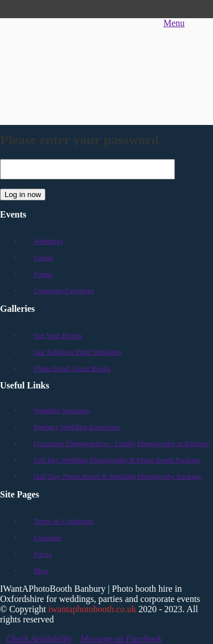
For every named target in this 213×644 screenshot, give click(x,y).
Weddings (48, 241)
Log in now (23, 195)
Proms (43, 274)
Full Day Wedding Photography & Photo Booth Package (117, 460)
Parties (43, 258)
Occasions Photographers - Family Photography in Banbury (122, 443)
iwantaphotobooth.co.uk (92, 609)
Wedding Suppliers (62, 410)
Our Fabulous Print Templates (78, 352)
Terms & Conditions (64, 521)
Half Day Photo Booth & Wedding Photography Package (118, 476)
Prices (43, 554)
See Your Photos (58, 335)
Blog (41, 570)
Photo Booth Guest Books (72, 368)
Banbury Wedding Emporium (77, 427)
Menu (174, 23)
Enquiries (48, 538)
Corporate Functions (64, 290)
